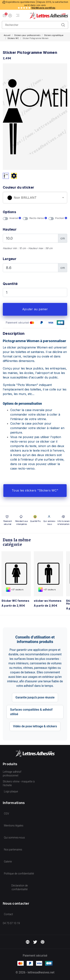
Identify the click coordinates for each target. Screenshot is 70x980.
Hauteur (10, 229)
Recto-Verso (38, 218)
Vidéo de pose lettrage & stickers (35, 726)
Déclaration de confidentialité (20, 887)
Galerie (8, 862)
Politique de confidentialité (19, 874)
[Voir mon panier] (4, 15)
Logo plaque (11, 791)
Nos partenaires (13, 850)
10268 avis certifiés (43, 8)
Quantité (10, 284)
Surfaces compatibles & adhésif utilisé (31, 712)
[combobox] (35, 198)
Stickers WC (13, 38)
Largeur (10, 259)
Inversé (15, 218)
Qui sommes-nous (14, 838)
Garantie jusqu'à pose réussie (35, 697)
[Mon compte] (10, 15)
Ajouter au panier (35, 309)
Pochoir (61, 218)
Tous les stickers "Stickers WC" (35, 490)
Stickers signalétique (54, 35)
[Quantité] (35, 292)
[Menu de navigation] (18, 15)
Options (9, 212)
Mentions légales (14, 826)
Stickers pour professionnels (27, 35)
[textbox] (35, 198)
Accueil (7, 35)
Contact (8, 914)
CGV (6, 814)
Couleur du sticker (18, 187)
